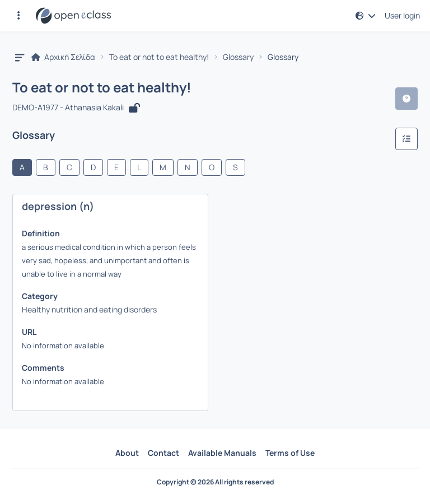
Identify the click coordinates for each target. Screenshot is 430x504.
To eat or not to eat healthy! (159, 57)
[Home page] (73, 16)
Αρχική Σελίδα (63, 57)
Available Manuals (222, 453)
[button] (18, 16)
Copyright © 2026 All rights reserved (215, 482)
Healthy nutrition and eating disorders (89, 309)
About (127, 453)
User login (402, 16)
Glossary (238, 57)
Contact (163, 453)
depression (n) (58, 206)
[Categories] (406, 139)
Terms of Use (290, 453)
